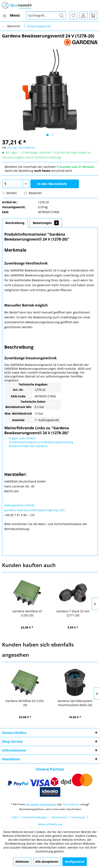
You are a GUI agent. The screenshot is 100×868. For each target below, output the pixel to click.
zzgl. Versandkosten (24, 147)
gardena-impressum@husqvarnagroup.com (34, 510)
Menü (11, 15)
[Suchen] (62, 15)
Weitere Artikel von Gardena (26, 446)
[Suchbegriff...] (46, 15)
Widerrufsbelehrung (50, 824)
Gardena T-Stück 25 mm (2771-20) (73, 613)
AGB (14, 817)
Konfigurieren (75, 862)
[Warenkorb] (93, 15)
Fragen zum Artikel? (20, 438)
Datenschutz (59, 817)
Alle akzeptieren (47, 862)
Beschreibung (15, 223)
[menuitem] (11, 15)
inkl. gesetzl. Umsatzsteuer (41, 804)
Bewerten (33, 193)
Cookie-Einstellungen (34, 817)
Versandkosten (71, 804)
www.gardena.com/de (19, 505)
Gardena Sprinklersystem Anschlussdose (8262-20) (75, 703)
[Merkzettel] (73, 15)
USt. (10, 147)
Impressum (78, 817)
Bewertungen (46, 223)
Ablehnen (22, 862)
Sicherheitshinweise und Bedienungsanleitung (39, 442)
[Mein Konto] (83, 15)
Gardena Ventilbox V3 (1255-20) (27, 613)
